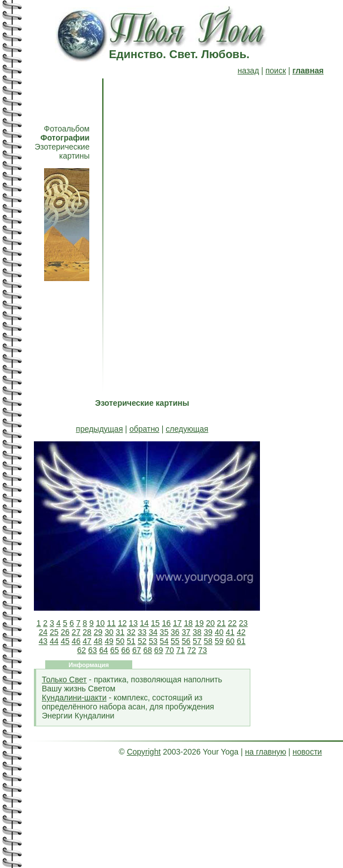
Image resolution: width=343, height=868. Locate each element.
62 (82, 650)
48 (98, 641)
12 (123, 623)
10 (101, 623)
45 (65, 641)
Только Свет (64, 680)
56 (186, 641)
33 (142, 632)
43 (43, 641)
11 (111, 623)
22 (232, 623)
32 (131, 632)
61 (241, 641)
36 (175, 632)
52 (142, 641)
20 (210, 623)
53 (153, 641)
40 (219, 632)
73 (203, 650)
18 (188, 623)
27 (76, 632)
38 (197, 632)
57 (197, 641)
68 (147, 650)
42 (241, 632)
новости (307, 752)
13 (133, 623)
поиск (276, 71)
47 (87, 641)
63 (93, 650)
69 (159, 650)
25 (54, 632)
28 (87, 632)
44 (54, 641)
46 (76, 641)
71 (181, 650)
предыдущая (99, 429)
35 (164, 632)
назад (249, 71)
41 (230, 632)
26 (65, 632)
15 (155, 623)
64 (104, 650)
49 (109, 641)
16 (167, 623)
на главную (266, 752)
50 (120, 641)
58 (208, 641)
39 (208, 632)
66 (125, 650)
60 (230, 641)
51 (131, 641)
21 (222, 623)
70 (170, 650)
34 (153, 632)
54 (164, 641)
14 (145, 623)
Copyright (144, 752)
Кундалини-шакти (74, 698)
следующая (187, 429)
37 (186, 632)
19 (199, 623)
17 (177, 623)
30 (109, 632)
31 (120, 632)
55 (175, 641)
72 (192, 650)
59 (219, 641)
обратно (144, 429)
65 (115, 650)
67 (137, 650)
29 (98, 632)
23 (244, 623)
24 (43, 632)
